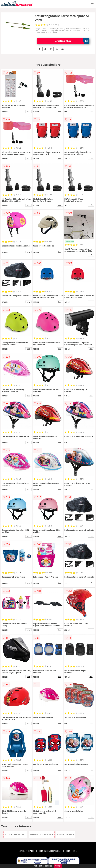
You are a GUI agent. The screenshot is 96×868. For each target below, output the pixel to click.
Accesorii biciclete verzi (15, 834)
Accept (58, 866)
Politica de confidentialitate (49, 851)
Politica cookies (70, 851)
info (28, 111)
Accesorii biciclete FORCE (42, 834)
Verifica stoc (72, 41)
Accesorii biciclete (65, 834)
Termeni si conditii (26, 851)
